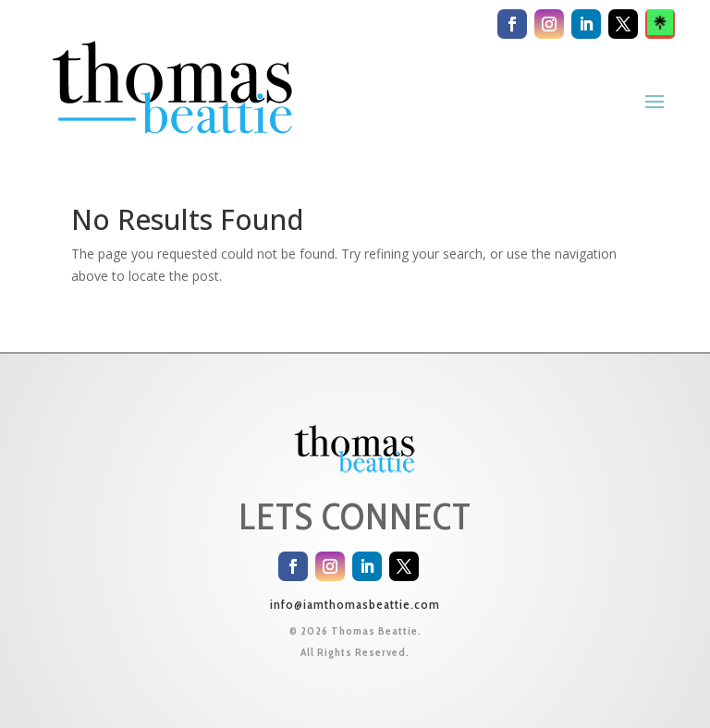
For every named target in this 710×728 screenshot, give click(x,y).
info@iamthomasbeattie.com (355, 604)
